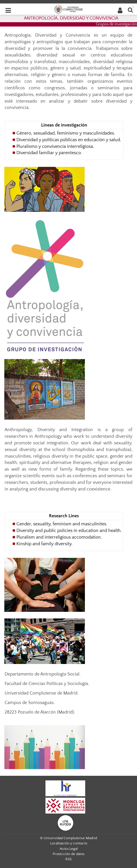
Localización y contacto (69, 843)
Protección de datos (69, 854)
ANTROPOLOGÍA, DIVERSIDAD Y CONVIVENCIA (71, 18)
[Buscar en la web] (130, 10)
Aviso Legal (69, 849)
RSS (68, 859)
